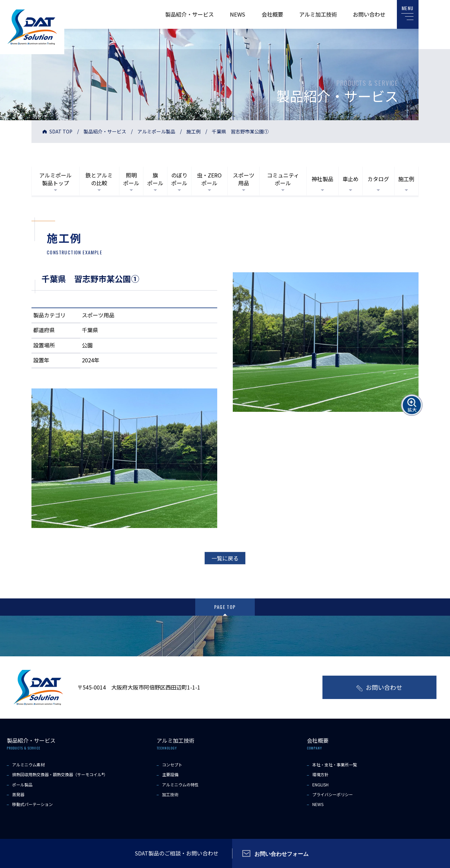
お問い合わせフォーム (282, 853)
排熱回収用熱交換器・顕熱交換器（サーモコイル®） (60, 774)
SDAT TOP (61, 131)
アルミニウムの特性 (180, 785)
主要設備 (170, 774)
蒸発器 (18, 794)
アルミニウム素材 (28, 765)
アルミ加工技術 (318, 14)
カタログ (378, 179)
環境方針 (320, 774)
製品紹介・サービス (189, 14)
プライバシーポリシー (333, 794)
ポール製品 (22, 785)
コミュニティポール (283, 179)
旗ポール (155, 179)
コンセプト (172, 765)
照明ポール (131, 179)
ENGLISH (320, 785)
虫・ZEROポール (209, 179)
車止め (351, 179)
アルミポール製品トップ (55, 179)
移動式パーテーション (32, 804)
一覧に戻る (225, 558)
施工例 (194, 131)
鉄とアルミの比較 (99, 179)
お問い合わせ (369, 14)
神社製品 (322, 179)
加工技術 (170, 794)
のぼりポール (179, 179)
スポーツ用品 (244, 179)
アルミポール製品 (156, 131)
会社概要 (272, 14)
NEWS (238, 14)
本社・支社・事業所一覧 (335, 765)
